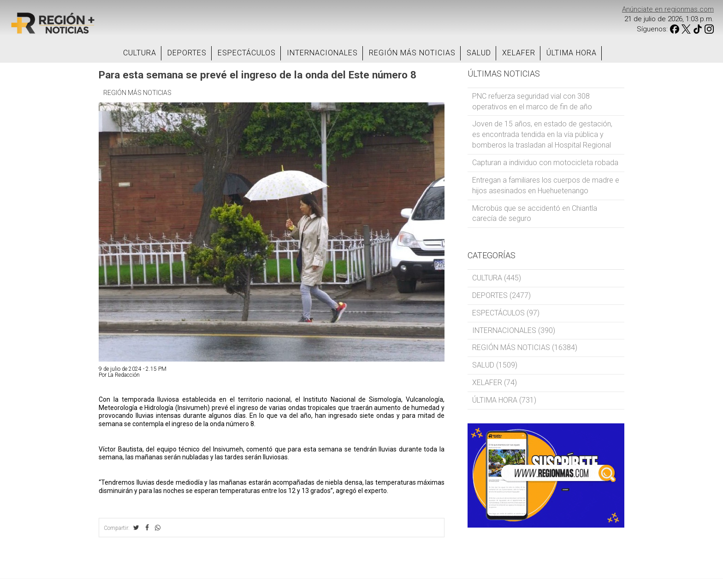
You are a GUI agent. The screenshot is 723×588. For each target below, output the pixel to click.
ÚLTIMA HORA (572, 53)
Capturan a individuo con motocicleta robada (545, 163)
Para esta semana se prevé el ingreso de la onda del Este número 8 (258, 75)
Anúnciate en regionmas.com (668, 9)
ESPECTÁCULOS (247, 53)
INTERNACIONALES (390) (514, 330)
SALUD (479, 53)
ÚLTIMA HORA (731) (504, 400)
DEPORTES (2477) (501, 295)
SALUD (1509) (495, 365)
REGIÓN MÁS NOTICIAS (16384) (525, 347)
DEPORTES (187, 53)
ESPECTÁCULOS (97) (506, 313)
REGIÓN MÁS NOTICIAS (412, 53)
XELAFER (519, 53)
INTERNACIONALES (322, 53)
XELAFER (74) (495, 383)
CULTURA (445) (497, 278)
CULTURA (140, 53)
